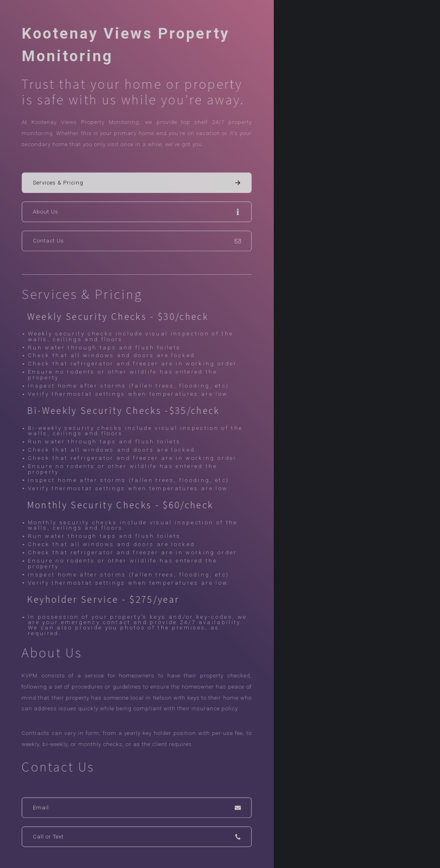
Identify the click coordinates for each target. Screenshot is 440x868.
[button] (137, 183)
